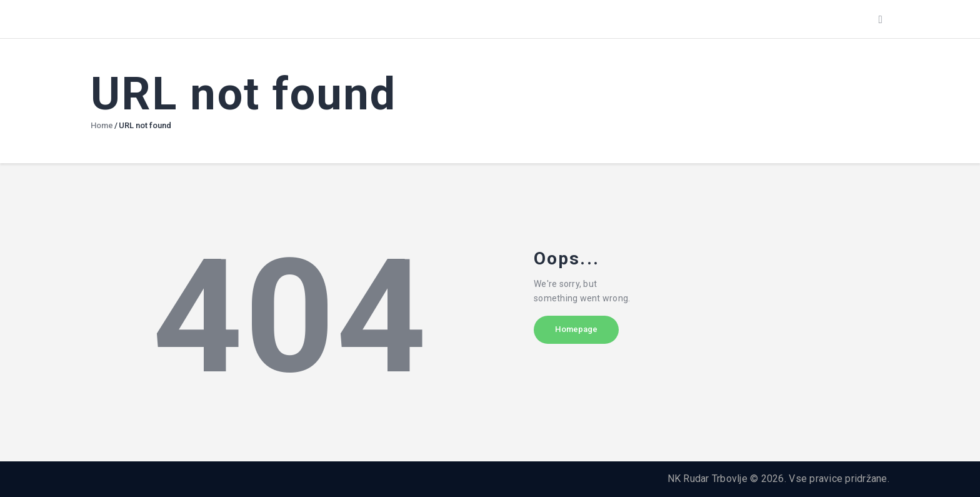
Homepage (587, 333)
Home (102, 125)
